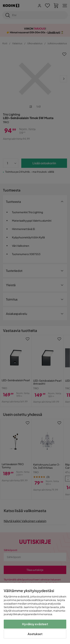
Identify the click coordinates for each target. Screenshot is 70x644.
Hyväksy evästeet (35, 624)
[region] (35, 613)
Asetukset (35, 634)
